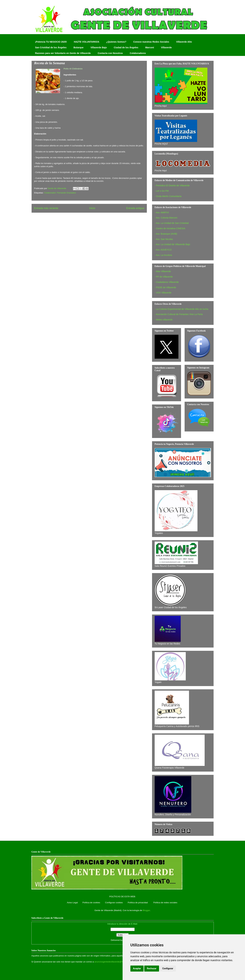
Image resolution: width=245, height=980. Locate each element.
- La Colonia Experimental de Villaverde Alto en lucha (182, 309)
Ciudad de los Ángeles (126, 47)
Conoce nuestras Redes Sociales (151, 42)
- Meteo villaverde (164, 320)
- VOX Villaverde (163, 293)
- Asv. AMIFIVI (162, 212)
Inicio (92, 208)
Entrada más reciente (46, 208)
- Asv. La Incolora (163, 255)
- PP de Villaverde (164, 277)
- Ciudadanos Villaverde (167, 282)
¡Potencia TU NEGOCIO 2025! (51, 42)
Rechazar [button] (152, 968)
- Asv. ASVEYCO (163, 250)
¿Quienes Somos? (116, 42)
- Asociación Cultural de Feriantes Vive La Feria (179, 314)
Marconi (150, 47)
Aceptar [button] (137, 968)
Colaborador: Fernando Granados (60, 193)
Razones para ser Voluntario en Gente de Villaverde (63, 53)
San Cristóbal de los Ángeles (51, 47)
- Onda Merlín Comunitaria (168, 196)
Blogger (146, 910)
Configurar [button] (168, 968)
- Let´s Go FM (162, 191)
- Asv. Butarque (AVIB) (166, 234)
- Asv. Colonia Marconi (166, 218)
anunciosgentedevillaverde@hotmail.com (114, 962)
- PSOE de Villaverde (165, 287)
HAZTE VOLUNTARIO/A (87, 42)
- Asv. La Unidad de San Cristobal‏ (172, 223)
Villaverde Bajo (99, 47)
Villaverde (166, 47)
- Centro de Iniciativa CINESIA (170, 228)
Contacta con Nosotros (110, 53)
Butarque (78, 47)
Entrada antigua (135, 208)
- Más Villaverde (163, 271)
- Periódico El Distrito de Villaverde (172, 185)
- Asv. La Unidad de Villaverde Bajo (172, 244)
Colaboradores (138, 53)
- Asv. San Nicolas (164, 239)
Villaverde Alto (184, 42)
